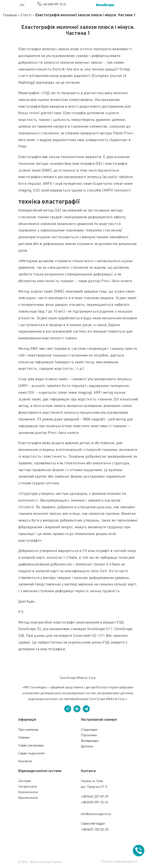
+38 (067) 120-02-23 (95, 829)
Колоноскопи (28, 792)
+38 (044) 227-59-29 (95, 796)
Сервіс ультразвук (31, 745)
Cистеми (25, 781)
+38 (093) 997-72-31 (54, 4)
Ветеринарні (90, 741)
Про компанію (28, 729)
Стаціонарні (89, 729)
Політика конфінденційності (119, 861)
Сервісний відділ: (93, 823)
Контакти (25, 761)
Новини (24, 737)
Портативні (89, 735)
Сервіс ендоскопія (32, 753)
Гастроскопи (28, 786)
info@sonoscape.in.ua (96, 814)
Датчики (87, 746)
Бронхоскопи (28, 797)
